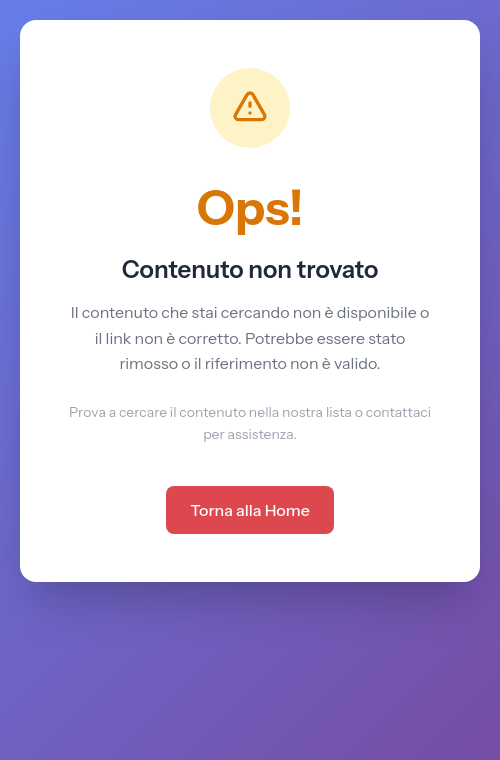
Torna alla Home (250, 510)
